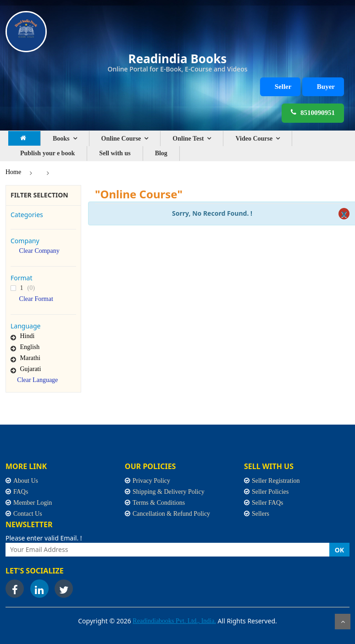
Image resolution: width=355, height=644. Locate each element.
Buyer (326, 87)
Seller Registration (276, 481)
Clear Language (37, 380)
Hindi (28, 336)
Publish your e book (47, 153)
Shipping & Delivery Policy (169, 492)
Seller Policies (270, 492)
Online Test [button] (188, 139)
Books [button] (61, 139)
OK (339, 550)
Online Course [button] (121, 139)
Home (13, 172)
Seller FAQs (268, 503)
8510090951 (313, 112)
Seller (283, 87)
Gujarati (31, 369)
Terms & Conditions (159, 503)
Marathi (30, 358)
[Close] (344, 214)
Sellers (261, 514)
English (30, 347)
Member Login (33, 503)
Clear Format (36, 299)
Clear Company (39, 251)
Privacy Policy (151, 481)
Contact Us (28, 514)
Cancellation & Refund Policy (171, 514)
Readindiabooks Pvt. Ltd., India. (174, 621)
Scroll (343, 622)
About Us (26, 481)
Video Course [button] (254, 139)
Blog (161, 153)
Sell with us (115, 153)
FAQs (21, 492)
